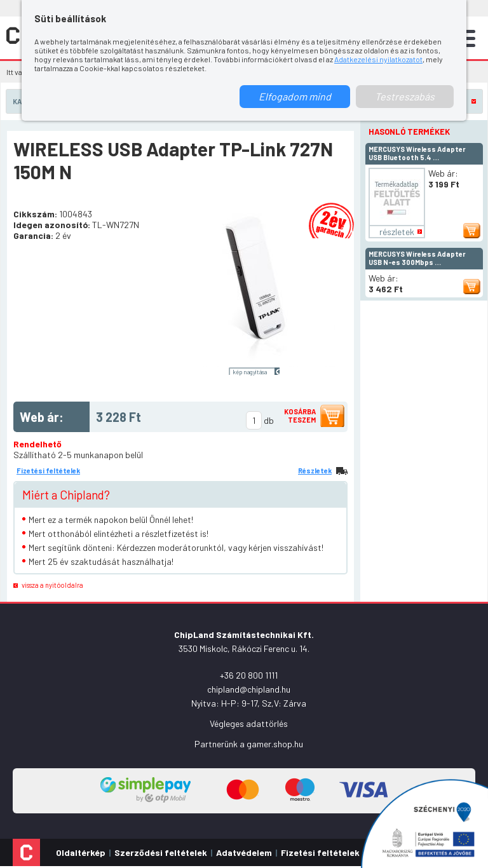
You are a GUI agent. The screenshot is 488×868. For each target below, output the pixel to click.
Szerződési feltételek (161, 852)
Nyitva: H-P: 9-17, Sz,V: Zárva (249, 703)
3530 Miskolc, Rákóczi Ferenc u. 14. (244, 648)
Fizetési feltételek (48, 471)
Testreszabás (405, 96)
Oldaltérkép (81, 852)
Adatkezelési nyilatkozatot (378, 59)
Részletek (315, 471)
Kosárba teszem (300, 416)
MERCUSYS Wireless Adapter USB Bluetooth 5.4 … (417, 153)
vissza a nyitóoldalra (52, 585)
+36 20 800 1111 (249, 675)
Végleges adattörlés (249, 723)
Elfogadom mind (295, 96)
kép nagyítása (250, 372)
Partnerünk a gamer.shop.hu (249, 744)
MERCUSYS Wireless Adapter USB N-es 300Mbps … (417, 258)
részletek (397, 232)
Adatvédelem (244, 852)
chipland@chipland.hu (249, 689)
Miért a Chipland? (66, 495)
